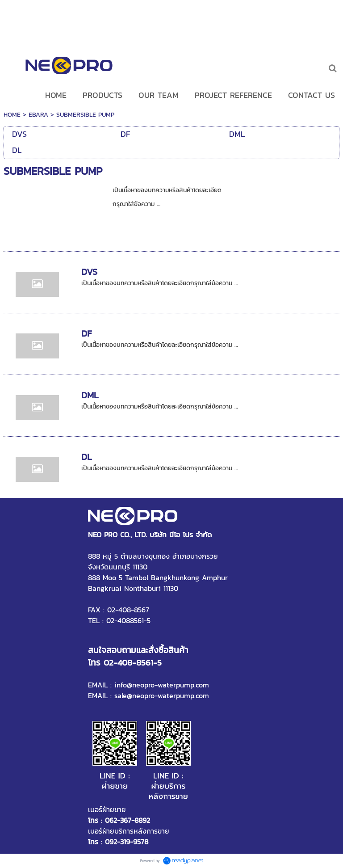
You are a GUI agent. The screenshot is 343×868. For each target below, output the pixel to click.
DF (86, 333)
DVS (89, 272)
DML (90, 395)
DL (87, 457)
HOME (12, 115)
